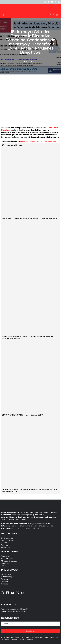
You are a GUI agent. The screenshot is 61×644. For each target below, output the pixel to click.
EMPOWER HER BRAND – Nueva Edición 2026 (22, 415)
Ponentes (5, 563)
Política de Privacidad (9, 639)
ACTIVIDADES (10, 552)
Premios (5, 545)
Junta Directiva (8, 541)
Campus (5, 582)
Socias (4, 543)
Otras (4, 566)
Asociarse (6, 548)
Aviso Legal (54, 638)
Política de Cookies (26, 639)
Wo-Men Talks (7, 559)
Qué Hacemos (7, 538)
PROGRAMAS (9, 570)
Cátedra (5, 584)
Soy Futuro (6, 575)
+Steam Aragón (8, 577)
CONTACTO (8, 604)
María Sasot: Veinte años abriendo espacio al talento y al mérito (30, 218)
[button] (3, 15)
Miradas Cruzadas (9, 561)
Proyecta (5, 579)
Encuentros (6, 556)
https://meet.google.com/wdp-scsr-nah (38, 142)
